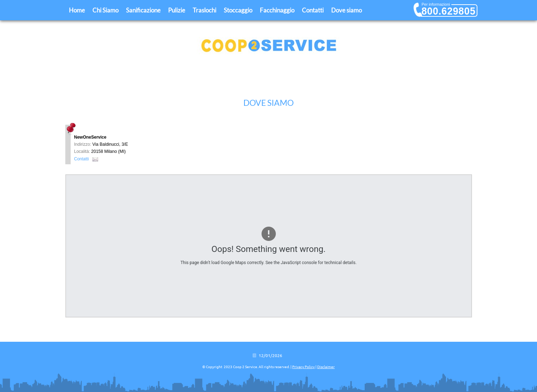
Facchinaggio (277, 10)
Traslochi (204, 10)
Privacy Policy (303, 367)
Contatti (313, 10)
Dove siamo (346, 10)
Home (77, 10)
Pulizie (177, 10)
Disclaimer (326, 367)
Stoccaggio (238, 10)
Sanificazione (143, 10)
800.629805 (449, 11)
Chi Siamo (105, 10)
